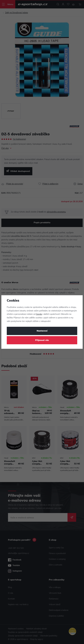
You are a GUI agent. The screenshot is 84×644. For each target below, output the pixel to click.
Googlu (39, 314)
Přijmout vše (42, 340)
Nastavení (42, 331)
